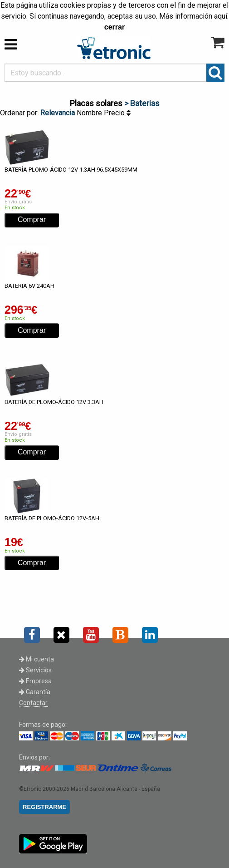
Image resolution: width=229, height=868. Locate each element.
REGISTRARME (44, 807)
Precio (117, 113)
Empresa (35, 681)
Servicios (35, 670)
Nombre (90, 113)
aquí (221, 16)
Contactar (33, 703)
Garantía (35, 692)
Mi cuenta (37, 659)
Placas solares (96, 103)
